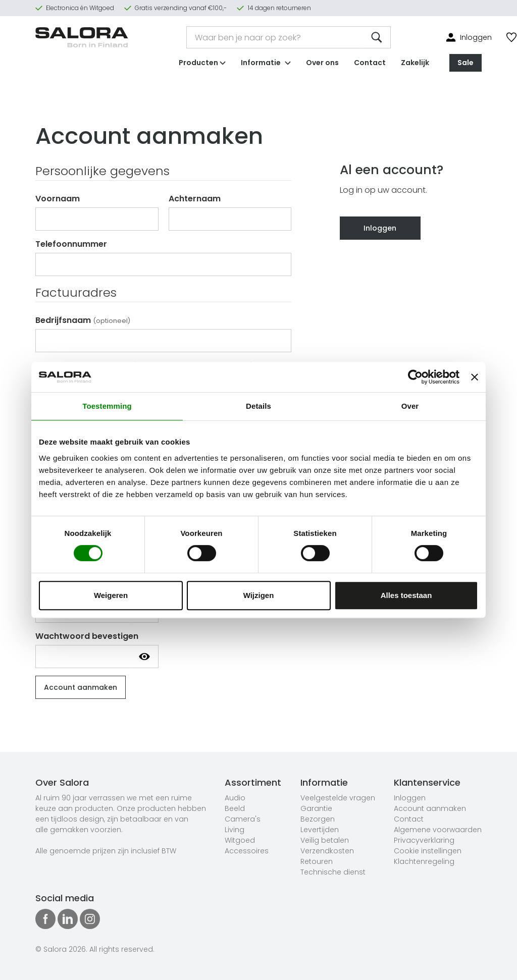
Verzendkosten (327, 851)
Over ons (322, 63)
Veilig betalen (325, 840)
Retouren (317, 861)
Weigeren (111, 595)
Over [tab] (410, 406)
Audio (235, 798)
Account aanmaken (430, 808)
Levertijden (320, 830)
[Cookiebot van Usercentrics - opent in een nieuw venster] (415, 377)
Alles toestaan (406, 595)
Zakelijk (415, 63)
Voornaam (58, 199)
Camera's (243, 819)
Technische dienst (333, 872)
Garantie (316, 808)
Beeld (235, 808)
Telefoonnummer (71, 244)
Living (235, 830)
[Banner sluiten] (475, 377)
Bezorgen (318, 819)
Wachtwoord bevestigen (87, 636)
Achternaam (195, 199)
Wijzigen (259, 595)
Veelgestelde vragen (338, 798)
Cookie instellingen (428, 851)
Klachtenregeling (424, 861)
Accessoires (247, 851)
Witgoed (240, 840)
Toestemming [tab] (107, 406)
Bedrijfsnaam (83, 320)
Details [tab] (258, 406)
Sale (466, 63)
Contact (370, 63)
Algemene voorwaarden (438, 830)
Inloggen (380, 228)
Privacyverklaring (424, 840)
